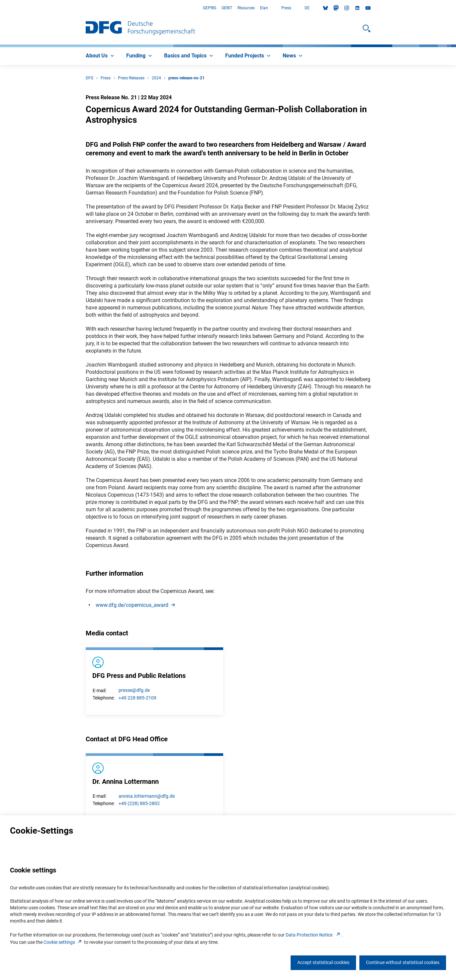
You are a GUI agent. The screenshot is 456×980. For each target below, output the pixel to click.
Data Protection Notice (314, 935)
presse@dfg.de (134, 690)
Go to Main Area (0, 8)
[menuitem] (101, 56)
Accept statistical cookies (323, 962)
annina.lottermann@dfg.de (147, 796)
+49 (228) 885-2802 (139, 803)
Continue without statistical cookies (403, 962)
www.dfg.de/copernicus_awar (136, 605)
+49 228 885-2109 (137, 698)
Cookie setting (63, 942)
